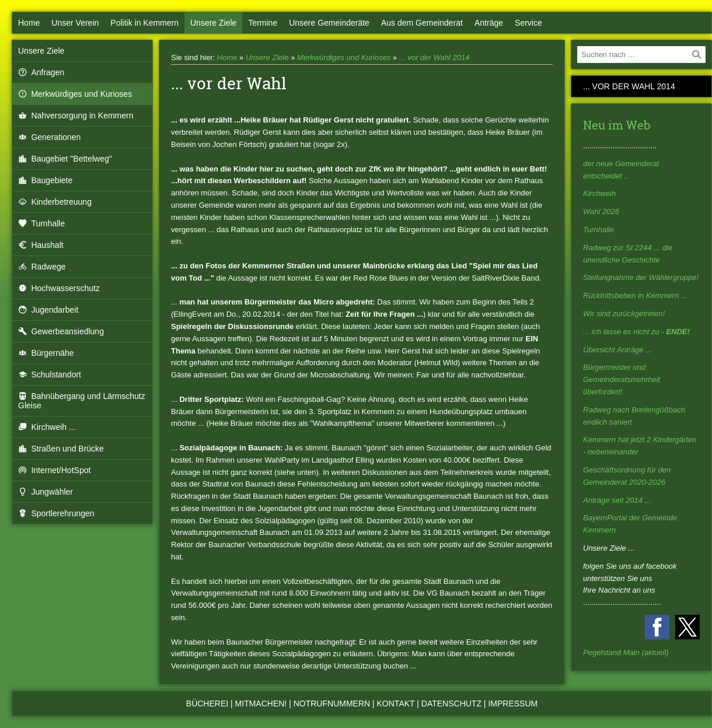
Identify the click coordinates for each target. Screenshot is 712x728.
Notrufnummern (332, 703)
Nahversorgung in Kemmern (76, 116)
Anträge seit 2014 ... (617, 500)
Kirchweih (599, 193)
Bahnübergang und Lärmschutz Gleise (82, 401)
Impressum (513, 703)
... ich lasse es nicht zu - (636, 332)
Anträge (489, 23)
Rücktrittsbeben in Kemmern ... (635, 295)
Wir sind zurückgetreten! (624, 314)
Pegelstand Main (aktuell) (626, 652)
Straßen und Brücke (61, 449)
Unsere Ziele (213, 23)
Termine (263, 23)
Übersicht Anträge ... (617, 350)
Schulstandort (50, 374)
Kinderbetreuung (55, 202)
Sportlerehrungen (56, 513)
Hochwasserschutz (59, 288)
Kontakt (396, 703)
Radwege (42, 267)
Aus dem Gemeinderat (422, 23)
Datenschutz (451, 703)
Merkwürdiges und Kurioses (75, 94)
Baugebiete (45, 180)
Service (528, 23)
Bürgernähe (46, 353)
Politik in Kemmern (144, 23)
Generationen (49, 137)
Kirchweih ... (47, 427)
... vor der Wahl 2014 (434, 57)
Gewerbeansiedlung (61, 331)
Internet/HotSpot (54, 470)
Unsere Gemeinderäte (329, 23)
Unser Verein (75, 23)
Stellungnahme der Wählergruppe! (641, 277)
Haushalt (41, 245)
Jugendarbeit (48, 310)
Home (29, 23)
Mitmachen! (261, 703)
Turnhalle (41, 223)
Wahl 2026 (601, 211)
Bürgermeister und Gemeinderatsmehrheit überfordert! (622, 379)
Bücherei (207, 703)
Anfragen (41, 72)
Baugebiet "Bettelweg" (65, 159)
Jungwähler (46, 492)
